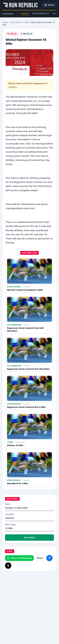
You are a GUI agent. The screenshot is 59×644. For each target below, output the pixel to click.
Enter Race (29, 537)
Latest (25, 14)
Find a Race (15, 22)
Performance (41, 13)
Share (40, 558)
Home (5, 22)
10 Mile (12, 34)
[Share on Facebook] (49, 558)
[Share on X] (8, 566)
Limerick (27, 34)
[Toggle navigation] (49, 5)
